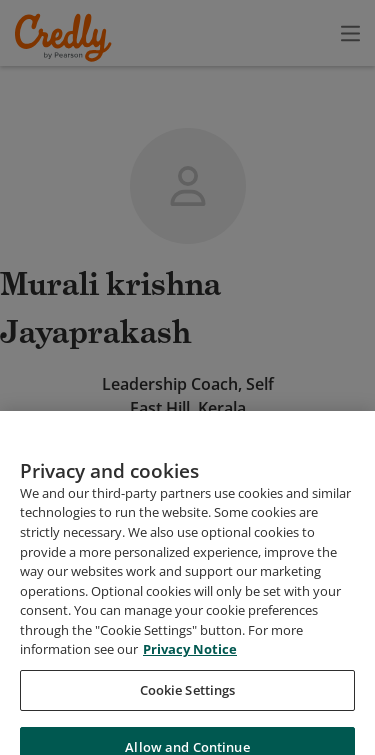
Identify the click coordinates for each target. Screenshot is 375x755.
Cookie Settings (188, 713)
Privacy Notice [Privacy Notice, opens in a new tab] (190, 672)
